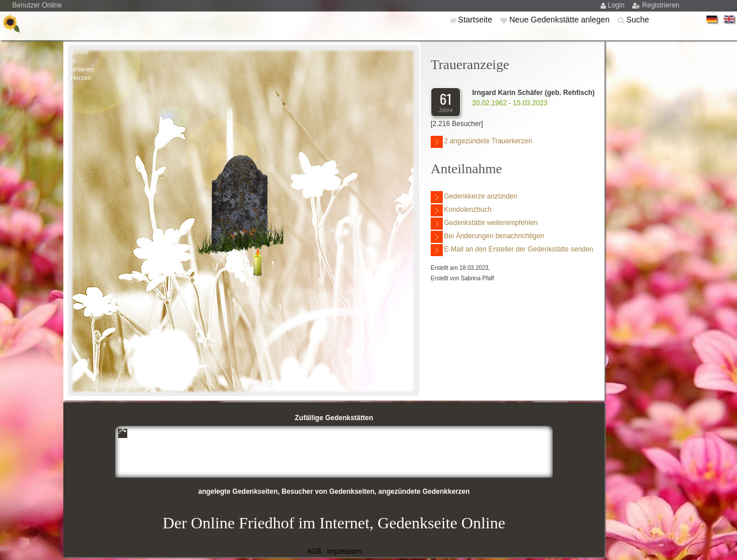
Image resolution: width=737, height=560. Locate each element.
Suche (638, 20)
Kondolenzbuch (461, 210)
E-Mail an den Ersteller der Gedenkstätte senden (512, 250)
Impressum (344, 551)
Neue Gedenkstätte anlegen (560, 20)
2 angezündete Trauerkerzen (481, 142)
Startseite (476, 20)
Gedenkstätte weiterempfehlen (484, 224)
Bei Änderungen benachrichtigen (487, 237)
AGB (314, 551)
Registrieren (661, 5)
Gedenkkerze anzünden (474, 197)
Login (617, 5)
